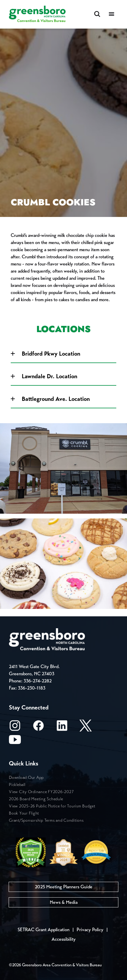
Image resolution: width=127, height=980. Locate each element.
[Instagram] (15, 727)
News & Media (64, 902)
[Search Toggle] (97, 14)
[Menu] (111, 14)
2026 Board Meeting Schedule (36, 799)
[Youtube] (15, 741)
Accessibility (64, 939)
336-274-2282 (38, 681)
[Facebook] (38, 727)
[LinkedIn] (62, 727)
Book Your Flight (24, 813)
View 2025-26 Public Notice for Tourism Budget (52, 806)
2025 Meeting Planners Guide (64, 887)
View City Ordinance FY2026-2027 (41, 792)
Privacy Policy (90, 930)
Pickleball (17, 785)
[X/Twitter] (86, 727)
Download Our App (26, 777)
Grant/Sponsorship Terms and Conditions (46, 820)
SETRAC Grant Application (44, 930)
